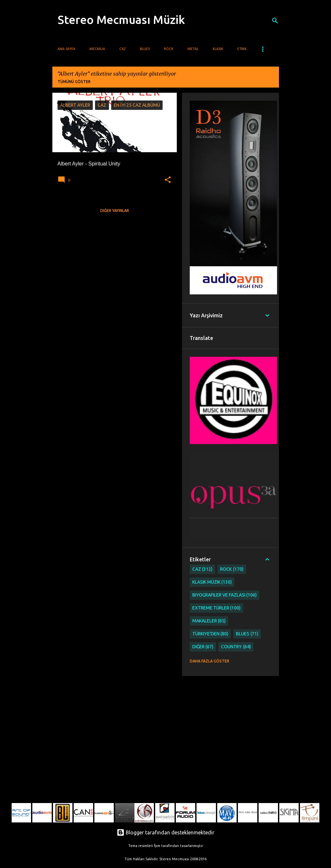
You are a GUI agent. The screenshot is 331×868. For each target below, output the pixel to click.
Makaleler (209, 621)
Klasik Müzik (212, 582)
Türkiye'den (210, 634)
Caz (123, 49)
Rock (169, 49)
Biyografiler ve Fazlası (225, 595)
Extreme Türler (217, 608)
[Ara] (275, 21)
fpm (157, 846)
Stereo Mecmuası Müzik (121, 20)
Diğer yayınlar (115, 211)
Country (236, 647)
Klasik (218, 49)
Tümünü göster (74, 82)
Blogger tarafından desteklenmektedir (165, 832)
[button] (168, 180)
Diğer (203, 647)
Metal (193, 49)
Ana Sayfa (66, 49)
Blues (145, 49)
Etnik (242, 49)
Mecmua (97, 49)
